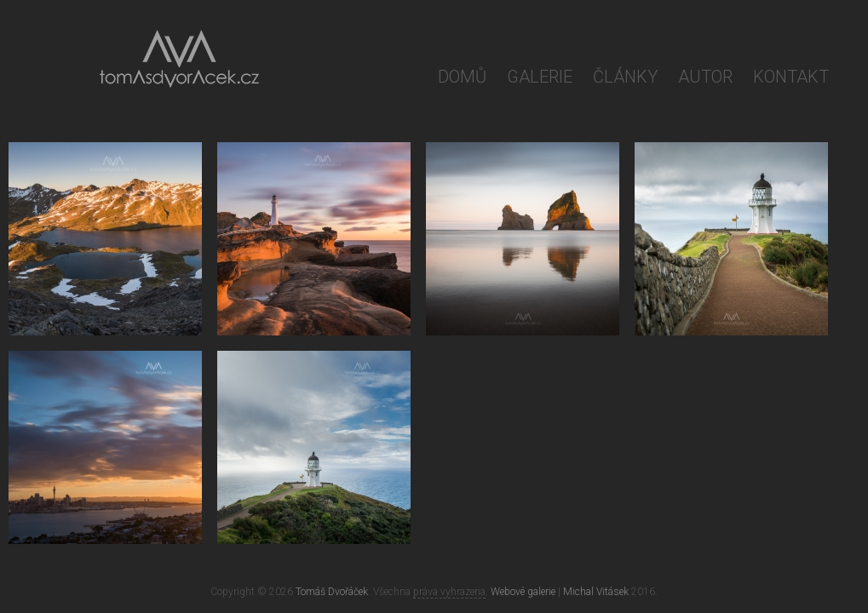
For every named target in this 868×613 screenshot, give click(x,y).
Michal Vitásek (596, 592)
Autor (705, 77)
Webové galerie (523, 592)
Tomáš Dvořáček (332, 592)
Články (625, 77)
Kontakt (791, 77)
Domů (462, 77)
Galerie (540, 77)
